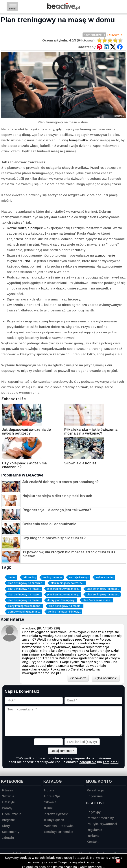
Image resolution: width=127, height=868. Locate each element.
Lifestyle (8, 802)
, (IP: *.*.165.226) (41, 628)
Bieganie (8, 820)
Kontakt (93, 842)
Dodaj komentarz (63, 751)
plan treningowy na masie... (66, 606)
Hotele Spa (52, 796)
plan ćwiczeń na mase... (97, 600)
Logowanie (95, 796)
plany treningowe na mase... (25, 606)
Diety (6, 826)
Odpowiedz (78, 678)
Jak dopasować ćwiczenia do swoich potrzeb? (26, 431)
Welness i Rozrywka (59, 826)
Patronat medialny (100, 818)
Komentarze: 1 (94, 35)
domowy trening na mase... (25, 612)
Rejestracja (95, 790)
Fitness (7, 790)
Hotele (49, 790)
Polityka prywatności (102, 824)
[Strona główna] (63, 8)
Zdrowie (8, 838)
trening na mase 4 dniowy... (64, 612)
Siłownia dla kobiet (80, 463)
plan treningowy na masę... (24, 589)
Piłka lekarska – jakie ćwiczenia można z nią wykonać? (91, 431)
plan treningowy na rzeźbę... (68, 583)
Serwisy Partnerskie (59, 832)
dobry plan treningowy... (62, 600)
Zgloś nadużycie (106, 678)
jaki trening (29, 577)
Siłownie (50, 802)
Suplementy (11, 832)
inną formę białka (75, 140)
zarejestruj (111, 762)
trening (12, 577)
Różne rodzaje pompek (25, 228)
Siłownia (116, 35)
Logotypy (94, 812)
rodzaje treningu (79, 577)
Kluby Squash (54, 820)
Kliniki (49, 808)
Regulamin (94, 830)
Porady (7, 808)
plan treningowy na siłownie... (26, 583)
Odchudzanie (12, 814)
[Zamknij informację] (118, 862)
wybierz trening (105, 577)
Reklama (93, 836)
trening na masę (53, 577)
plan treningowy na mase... (103, 595)
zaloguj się (88, 762)
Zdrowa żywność (56, 814)
